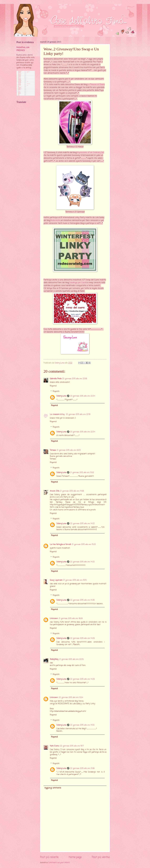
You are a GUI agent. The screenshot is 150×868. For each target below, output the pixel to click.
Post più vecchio (101, 857)
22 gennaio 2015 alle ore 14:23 (82, 562)
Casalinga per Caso (77, 283)
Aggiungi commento (53, 788)
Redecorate (55, 220)
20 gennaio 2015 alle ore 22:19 (78, 414)
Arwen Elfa (55, 491)
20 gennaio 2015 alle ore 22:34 (83, 396)
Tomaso (53, 450)
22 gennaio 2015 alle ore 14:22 (82, 524)
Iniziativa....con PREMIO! (23, 49)
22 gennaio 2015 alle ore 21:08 (82, 768)
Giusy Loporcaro (56, 580)
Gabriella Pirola (56, 379)
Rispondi (53, 386)
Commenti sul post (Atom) (59, 863)
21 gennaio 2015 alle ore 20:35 (71, 659)
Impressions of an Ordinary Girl (90, 153)
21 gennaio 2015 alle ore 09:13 (69, 450)
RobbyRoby (54, 659)
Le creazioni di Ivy (57, 414)
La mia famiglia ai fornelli (60, 545)
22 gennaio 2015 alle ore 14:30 (82, 725)
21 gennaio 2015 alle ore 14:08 (72, 491)
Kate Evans (55, 746)
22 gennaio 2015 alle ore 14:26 (82, 600)
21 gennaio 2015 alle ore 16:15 (75, 580)
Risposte (56, 391)
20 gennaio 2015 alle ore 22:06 (75, 379)
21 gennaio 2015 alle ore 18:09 (71, 619)
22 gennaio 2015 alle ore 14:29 (82, 638)
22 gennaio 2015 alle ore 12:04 (71, 698)
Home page (75, 857)
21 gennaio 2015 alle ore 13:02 (82, 473)
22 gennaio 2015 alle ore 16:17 (72, 746)
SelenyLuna (61, 396)
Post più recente (49, 857)
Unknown (54, 619)
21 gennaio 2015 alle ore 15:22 (84, 545)
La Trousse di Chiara (96, 85)
